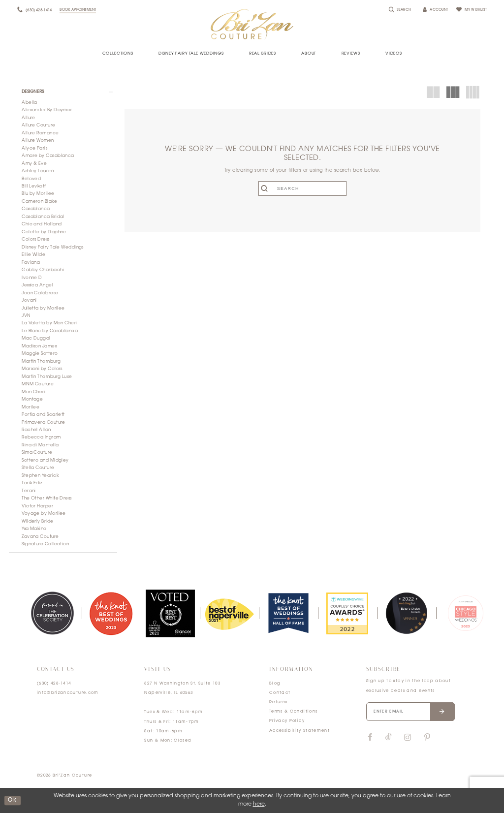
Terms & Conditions (293, 712)
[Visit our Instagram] (408, 738)
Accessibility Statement (299, 731)
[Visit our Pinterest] (427, 738)
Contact (280, 693)
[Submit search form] (266, 188)
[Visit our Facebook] (370, 738)
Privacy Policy (287, 721)
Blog (275, 684)
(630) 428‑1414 (54, 684)
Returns (278, 702)
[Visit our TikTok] (389, 737)
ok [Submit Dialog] (12, 800)
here (259, 804)
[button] (63, 92)
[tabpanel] (52, 613)
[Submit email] (442, 712)
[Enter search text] (302, 188)
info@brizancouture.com (68, 693)
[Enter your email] (410, 712)
